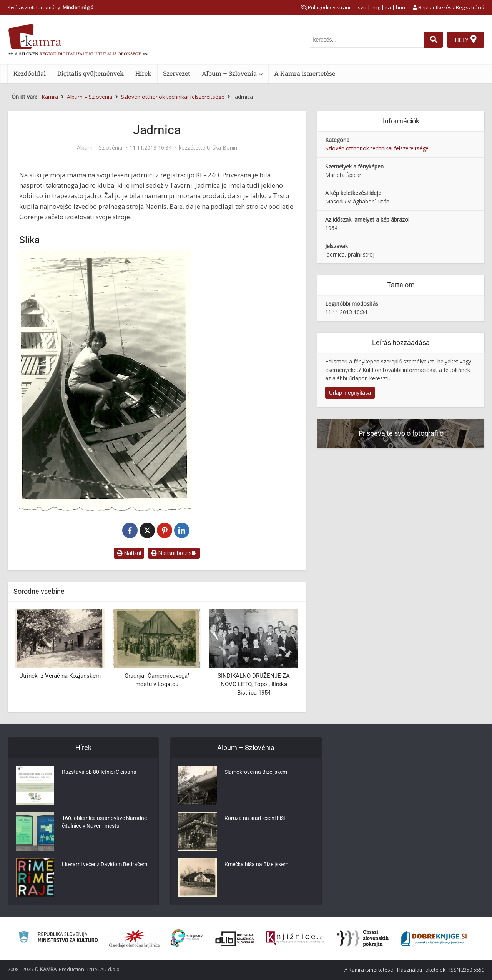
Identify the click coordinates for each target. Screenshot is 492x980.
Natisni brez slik (174, 553)
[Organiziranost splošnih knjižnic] (135, 938)
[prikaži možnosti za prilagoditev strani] (325, 7)
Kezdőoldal (30, 73)
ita (388, 7)
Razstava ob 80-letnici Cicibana (99, 772)
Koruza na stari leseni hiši (255, 818)
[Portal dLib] (235, 938)
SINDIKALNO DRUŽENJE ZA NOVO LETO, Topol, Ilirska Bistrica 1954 (254, 684)
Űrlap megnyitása (350, 393)
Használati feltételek (421, 970)
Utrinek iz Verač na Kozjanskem (60, 676)
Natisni (129, 553)
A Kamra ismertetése (305, 73)
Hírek (143, 73)
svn (362, 7)
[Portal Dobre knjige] (434, 938)
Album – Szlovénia (229, 73)
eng (376, 7)
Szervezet (177, 73)
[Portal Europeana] (187, 938)
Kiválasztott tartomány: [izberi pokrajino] (51, 7)
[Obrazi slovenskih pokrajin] (363, 938)
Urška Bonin (222, 148)
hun (401, 7)
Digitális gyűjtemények (91, 73)
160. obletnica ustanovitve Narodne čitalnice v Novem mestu (104, 822)
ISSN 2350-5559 (467, 970)
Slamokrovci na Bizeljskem (256, 772)
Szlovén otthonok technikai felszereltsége (377, 148)
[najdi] (434, 40)
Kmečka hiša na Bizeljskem (256, 864)
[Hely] (466, 40)
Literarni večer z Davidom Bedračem (105, 864)
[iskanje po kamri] (366, 40)
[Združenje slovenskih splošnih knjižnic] (295, 938)
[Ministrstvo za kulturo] (58, 938)
